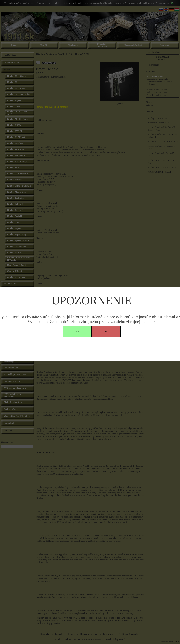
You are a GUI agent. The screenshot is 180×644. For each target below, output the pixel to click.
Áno (77, 331)
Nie (106, 331)
